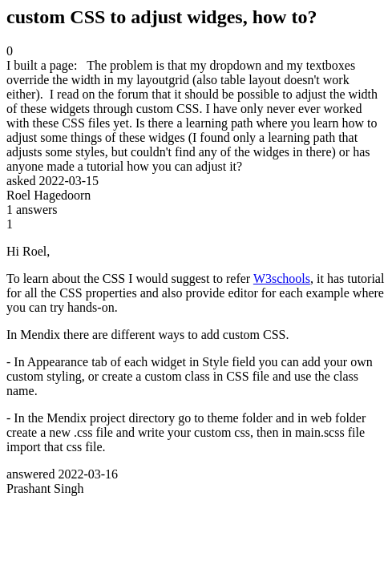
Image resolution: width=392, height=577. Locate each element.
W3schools (282, 278)
